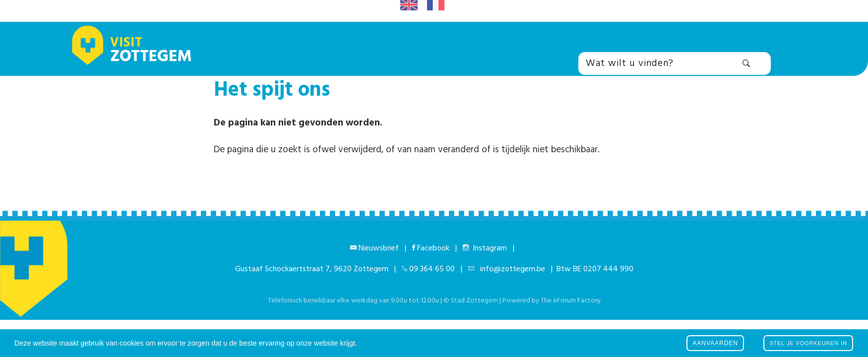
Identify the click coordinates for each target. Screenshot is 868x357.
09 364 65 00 (432, 269)
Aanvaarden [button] (715, 343)
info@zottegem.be (511, 269)
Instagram (488, 248)
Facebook (433, 248)
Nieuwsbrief (379, 248)
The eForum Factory (571, 301)
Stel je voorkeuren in (808, 343)
